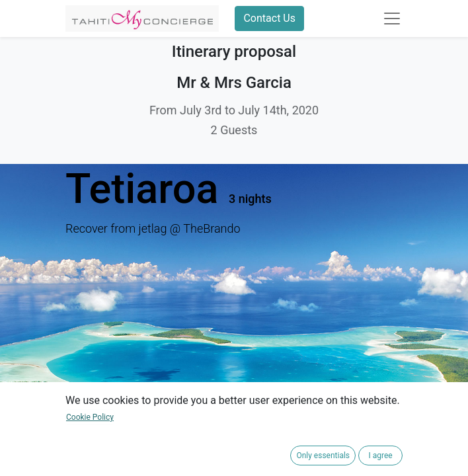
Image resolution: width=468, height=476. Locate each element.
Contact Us (269, 18)
